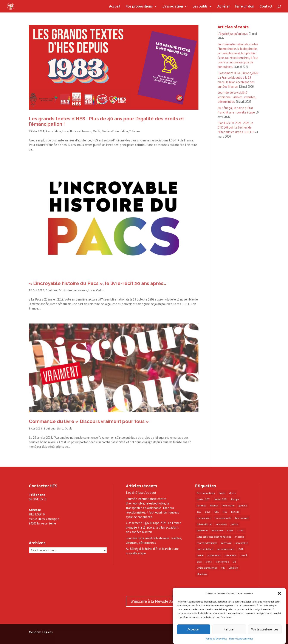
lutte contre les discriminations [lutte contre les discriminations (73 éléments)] (214, 537)
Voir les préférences (265, 629)
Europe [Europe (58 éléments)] (235, 499)
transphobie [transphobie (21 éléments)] (222, 562)
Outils (97, 131)
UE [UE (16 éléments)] (234, 562)
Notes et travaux (81, 131)
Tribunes (135, 131)
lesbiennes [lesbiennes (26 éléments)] (217, 530)
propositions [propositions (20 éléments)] (214, 555)
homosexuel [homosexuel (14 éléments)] (242, 518)
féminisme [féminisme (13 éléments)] (228, 505)
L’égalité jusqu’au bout (233, 34)
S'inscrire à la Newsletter (153, 601)
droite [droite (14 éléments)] (222, 493)
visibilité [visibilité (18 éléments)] (233, 568)
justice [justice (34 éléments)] (234, 524)
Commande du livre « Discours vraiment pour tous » (89, 421)
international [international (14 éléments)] (204, 524)
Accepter (194, 629)
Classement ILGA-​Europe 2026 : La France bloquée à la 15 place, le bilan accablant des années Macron (154, 527)
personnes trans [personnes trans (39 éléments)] (226, 549)
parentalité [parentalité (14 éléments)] (242, 543)
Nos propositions (139, 7)
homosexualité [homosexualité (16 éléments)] (223, 518)
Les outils (200, 7)
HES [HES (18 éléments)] (225, 512)
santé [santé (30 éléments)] (244, 555)
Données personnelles (241, 639)
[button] (279, 593)
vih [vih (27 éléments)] (223, 568)
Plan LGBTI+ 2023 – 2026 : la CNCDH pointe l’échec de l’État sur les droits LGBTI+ (236, 127)
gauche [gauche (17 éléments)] (243, 505)
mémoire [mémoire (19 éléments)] (226, 543)
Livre (66, 131)
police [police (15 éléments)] (200, 555)
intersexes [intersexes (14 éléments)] (221, 524)
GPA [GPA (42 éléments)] (217, 512)
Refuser (229, 629)
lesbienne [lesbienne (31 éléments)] (202, 530)
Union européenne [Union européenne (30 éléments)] (207, 568)
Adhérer (224, 7)
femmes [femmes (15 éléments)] (201, 505)
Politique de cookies (216, 639)
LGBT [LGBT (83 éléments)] (230, 530)
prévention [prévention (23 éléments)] (231, 555)
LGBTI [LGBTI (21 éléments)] (241, 530)
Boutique (52, 290)
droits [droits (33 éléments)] (232, 493)
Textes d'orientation (115, 131)
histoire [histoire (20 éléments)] (235, 512)
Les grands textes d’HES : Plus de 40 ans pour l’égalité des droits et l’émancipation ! (106, 121)
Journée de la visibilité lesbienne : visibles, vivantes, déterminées (237, 97)
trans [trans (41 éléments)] (209, 562)
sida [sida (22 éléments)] (199, 562)
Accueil (115, 7)
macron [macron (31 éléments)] (239, 537)
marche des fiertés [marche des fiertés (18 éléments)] (207, 543)
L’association (173, 7)
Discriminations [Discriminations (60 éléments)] (206, 493)
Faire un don (245, 7)
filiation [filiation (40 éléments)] (214, 505)
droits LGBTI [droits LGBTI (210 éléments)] (220, 499)
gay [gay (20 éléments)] (199, 512)
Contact (266, 7)
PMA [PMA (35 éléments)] (241, 549)
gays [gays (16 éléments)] (208, 512)
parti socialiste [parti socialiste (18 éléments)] (205, 549)
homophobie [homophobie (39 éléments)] (204, 518)
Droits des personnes (73, 290)
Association (53, 131)
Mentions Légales (41, 632)
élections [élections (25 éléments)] (202, 574)
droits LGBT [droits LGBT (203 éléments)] (203, 499)
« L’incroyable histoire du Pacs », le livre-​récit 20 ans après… (98, 283)
